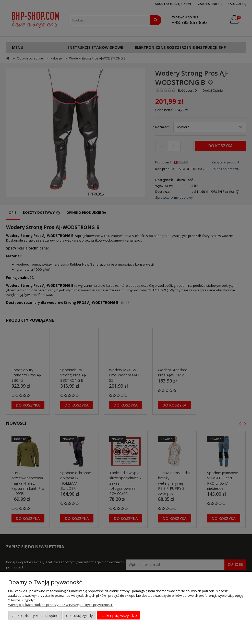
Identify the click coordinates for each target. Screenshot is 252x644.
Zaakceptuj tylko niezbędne (35, 615)
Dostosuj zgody (79, 615)
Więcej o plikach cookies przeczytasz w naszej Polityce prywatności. (60, 605)
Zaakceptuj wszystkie (119, 615)
